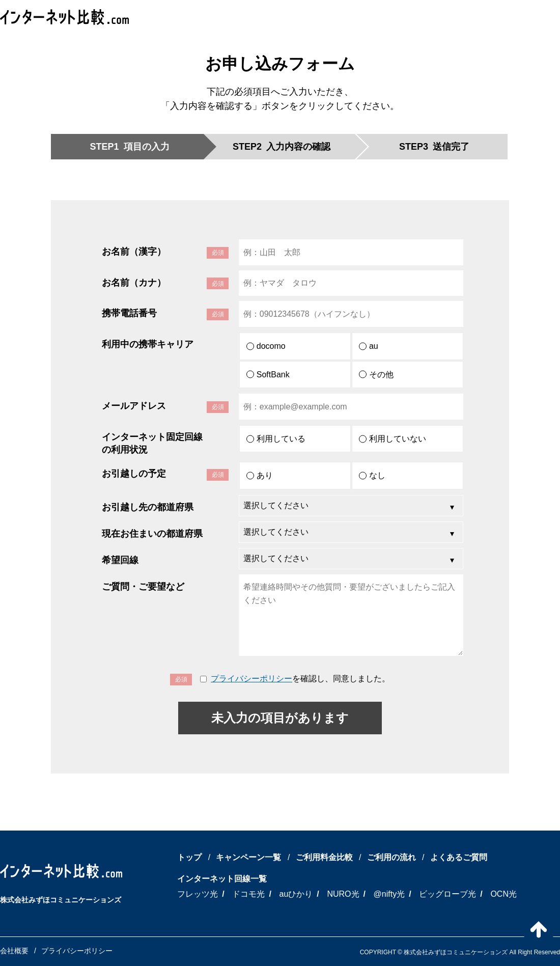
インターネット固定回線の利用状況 (152, 443)
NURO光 (343, 894)
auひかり (296, 894)
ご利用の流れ (391, 857)
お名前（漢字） (134, 252)
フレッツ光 (198, 894)
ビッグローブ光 (447, 894)
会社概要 (14, 951)
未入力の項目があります (280, 718)
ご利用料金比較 (324, 857)
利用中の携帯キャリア (148, 344)
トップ (189, 857)
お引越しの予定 (134, 474)
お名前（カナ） (134, 283)
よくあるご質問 (459, 857)
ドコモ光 (248, 894)
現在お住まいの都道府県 (152, 534)
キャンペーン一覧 (248, 857)
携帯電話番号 (129, 313)
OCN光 (503, 894)
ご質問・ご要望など (143, 587)
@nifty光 (389, 894)
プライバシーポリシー (251, 679)
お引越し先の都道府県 (148, 507)
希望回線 (120, 560)
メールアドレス (134, 406)
